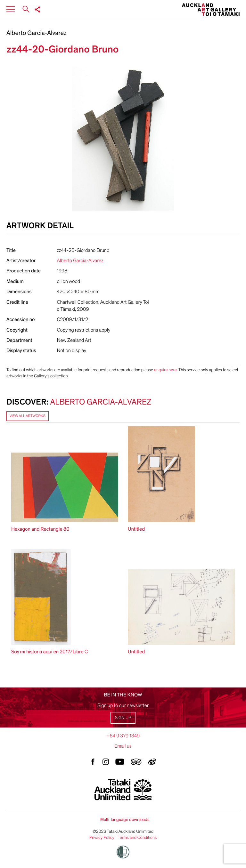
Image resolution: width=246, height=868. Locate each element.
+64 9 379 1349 (123, 736)
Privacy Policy (102, 838)
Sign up (123, 718)
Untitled (136, 529)
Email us (123, 746)
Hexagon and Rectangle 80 (40, 529)
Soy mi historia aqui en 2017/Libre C (49, 652)
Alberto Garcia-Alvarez (37, 33)
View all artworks (28, 416)
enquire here (165, 370)
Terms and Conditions (137, 838)
